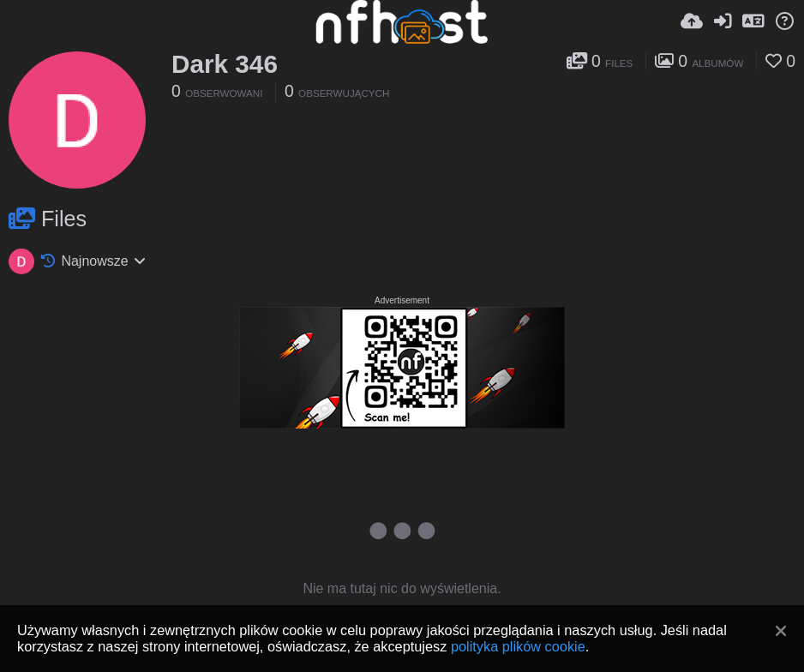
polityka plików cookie (518, 646)
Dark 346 (225, 64)
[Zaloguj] (723, 21)
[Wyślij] (692, 21)
